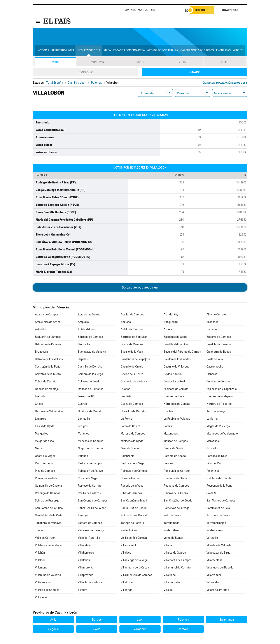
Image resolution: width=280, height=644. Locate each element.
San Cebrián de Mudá (134, 501)
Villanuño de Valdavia (48, 575)
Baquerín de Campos (48, 337)
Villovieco (41, 597)
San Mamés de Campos (221, 501)
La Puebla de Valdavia (177, 419)
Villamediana (214, 560)
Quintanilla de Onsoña (48, 486)
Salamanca (227, 620)
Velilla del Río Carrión (134, 538)
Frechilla (40, 397)
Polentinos (213, 471)
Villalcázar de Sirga (218, 553)
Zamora (183, 629)
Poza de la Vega (88, 478)
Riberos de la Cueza (176, 493)
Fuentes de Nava (174, 397)
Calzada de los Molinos (49, 359)
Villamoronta (86, 568)
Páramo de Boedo (175, 456)
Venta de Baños (173, 538)
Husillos (168, 411)
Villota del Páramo (218, 590)
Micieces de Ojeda (132, 441)
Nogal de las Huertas (91, 449)
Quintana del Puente (219, 478)
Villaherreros (86, 553)
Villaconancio (129, 545)
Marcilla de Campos (133, 434)
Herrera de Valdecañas (49, 411)
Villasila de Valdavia (90, 583)
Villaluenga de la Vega (134, 560)
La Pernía (127, 419)
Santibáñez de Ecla (218, 508)
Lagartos (40, 419)
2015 (182, 62)
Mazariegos (171, 434)
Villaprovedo (86, 575)
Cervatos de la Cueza (48, 374)
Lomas (168, 426)
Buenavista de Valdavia (92, 352)
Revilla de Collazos (89, 493)
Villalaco (126, 553)
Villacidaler (85, 545)
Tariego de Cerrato (132, 523)
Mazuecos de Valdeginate (222, 434)
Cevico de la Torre (132, 374)
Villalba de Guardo (175, 553)
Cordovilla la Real (174, 382)
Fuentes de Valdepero (220, 397)
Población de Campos (134, 471)
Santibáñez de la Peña (49, 516)
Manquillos (42, 434)
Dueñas (125, 389)
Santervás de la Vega (177, 508)
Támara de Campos (90, 523)
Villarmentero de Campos (136, 575)
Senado (194, 72)
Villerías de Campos (47, 590)
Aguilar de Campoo (132, 315)
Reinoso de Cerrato (90, 486)
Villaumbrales (172, 583)
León (140, 620)
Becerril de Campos (219, 337)
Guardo (82, 404)
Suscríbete (203, 10)
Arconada (213, 322)
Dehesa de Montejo (47, 389)
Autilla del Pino (87, 330)
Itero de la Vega (216, 411)
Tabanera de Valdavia (48, 523)
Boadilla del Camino (176, 344)
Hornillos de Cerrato (133, 411)
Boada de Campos (132, 344)
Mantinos (83, 434)
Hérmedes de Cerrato (177, 404)
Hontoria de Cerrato (90, 411)
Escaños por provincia (129, 51)
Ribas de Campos (131, 493)
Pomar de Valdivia (46, 478)
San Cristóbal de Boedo (178, 501)
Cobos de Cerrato (46, 382)
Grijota (39, 404)
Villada (168, 545)
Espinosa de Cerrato (176, 389)
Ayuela (168, 330)
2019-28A (98, 62)
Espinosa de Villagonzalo (222, 389)
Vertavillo (212, 538)
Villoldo (168, 590)
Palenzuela (128, 456)
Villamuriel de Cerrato (177, 568)
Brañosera (41, 352)
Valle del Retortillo (89, 538)
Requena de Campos (176, 486)
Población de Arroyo (90, 471)
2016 (140, 62)
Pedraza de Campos (90, 464)
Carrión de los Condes (177, 359)
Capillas (83, 359)
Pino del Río (214, 464)
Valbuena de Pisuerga (91, 531)
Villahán (40, 553)
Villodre (83, 590)
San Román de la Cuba (49, 508)
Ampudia (83, 322)
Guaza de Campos (132, 404)
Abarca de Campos (47, 315)
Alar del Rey (171, 315)
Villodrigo (127, 590)
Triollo (39, 531)
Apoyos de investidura (163, 51)
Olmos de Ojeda (173, 449)
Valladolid (140, 629)
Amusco (126, 322)
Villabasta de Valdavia (48, 545)
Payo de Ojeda (44, 464)
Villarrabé (170, 575)
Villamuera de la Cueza (135, 568)
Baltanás (212, 330)
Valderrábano (172, 531)
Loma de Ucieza (131, 426)
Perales (168, 464)
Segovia (53, 629)
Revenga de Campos (48, 493)
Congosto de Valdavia (134, 382)
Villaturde (127, 583)
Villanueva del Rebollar (220, 568)
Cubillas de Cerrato (218, 382)
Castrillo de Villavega (176, 367)
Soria (97, 629)
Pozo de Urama (130, 478)
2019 (56, 62)
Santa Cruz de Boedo (134, 508)
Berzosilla (84, 344)
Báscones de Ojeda (175, 337)
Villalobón (84, 560)
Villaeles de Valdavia (219, 545)
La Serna (212, 419)
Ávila (53, 620)
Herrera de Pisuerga (219, 404)
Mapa (107, 51)
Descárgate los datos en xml (140, 288)
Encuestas (223, 51)
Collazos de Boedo (89, 382)
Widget (238, 51)
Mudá (38, 449)
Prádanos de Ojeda (175, 478)
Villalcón (40, 560)
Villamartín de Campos (178, 560)
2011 (224, 62)
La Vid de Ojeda (45, 426)
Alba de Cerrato (216, 315)
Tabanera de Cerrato (219, 516)
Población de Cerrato (177, 471)
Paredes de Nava (217, 456)
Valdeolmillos (129, 531)
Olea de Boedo (130, 449)
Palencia (83, 456)
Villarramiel (214, 575)
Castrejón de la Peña (48, 367)
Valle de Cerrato (45, 538)
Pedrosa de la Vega (133, 464)
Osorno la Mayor (45, 456)
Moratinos (213, 441)
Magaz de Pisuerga (218, 426)
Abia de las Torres (89, 315)
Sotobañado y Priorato (135, 516)
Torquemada (171, 523)
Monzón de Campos (176, 441)
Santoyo (83, 516)
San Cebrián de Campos (93, 501)
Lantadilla (84, 419)
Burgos (97, 620)
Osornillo (212, 449)
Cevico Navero (173, 374)
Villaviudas (213, 583)
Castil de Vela (215, 359)
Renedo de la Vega (132, 486)
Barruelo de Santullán (134, 337)
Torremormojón (216, 523)
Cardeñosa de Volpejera (135, 359)
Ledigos (83, 426)
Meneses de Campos (91, 441)
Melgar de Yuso (44, 441)
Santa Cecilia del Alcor (92, 508)
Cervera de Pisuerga (90, 374)
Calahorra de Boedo (219, 352)
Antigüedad (171, 322)
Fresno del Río (87, 397)
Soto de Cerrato (173, 516)
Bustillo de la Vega (132, 352)
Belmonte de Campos (48, 344)
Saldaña (212, 493)
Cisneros (212, 374)
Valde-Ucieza (215, 531)
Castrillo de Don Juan (91, 367)
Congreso (86, 72)
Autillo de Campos (132, 330)
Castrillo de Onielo (132, 367)
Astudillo (40, 330)
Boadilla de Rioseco (219, 344)
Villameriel (42, 568)
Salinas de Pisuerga (47, 501)
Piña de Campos (45, 471)
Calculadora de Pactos (197, 51)
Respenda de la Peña (219, 486)
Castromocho (215, 367)
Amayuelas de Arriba (48, 322)
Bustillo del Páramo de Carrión (182, 352)
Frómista (126, 397)
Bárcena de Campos (90, 337)
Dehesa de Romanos (91, 389)
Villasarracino (44, 583)
